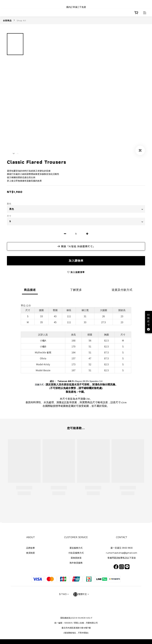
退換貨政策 (76, 558)
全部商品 (7, 21)
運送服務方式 (76, 548)
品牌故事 (30, 548)
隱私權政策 (65, 618)
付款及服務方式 (76, 553)
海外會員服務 (76, 563)
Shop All (21, 21)
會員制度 (30, 553)
